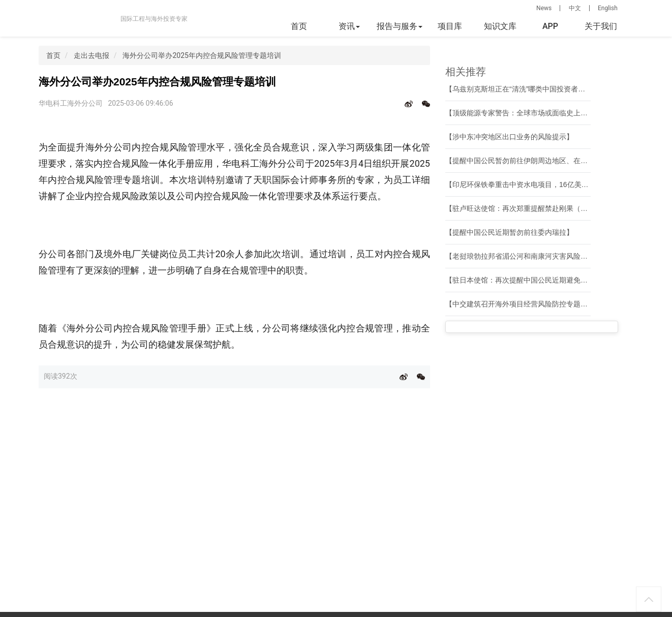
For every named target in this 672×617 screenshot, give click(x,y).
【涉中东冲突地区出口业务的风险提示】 (509, 137)
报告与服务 (400, 26)
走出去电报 (91, 55)
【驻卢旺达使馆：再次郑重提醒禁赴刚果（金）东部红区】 (538, 208)
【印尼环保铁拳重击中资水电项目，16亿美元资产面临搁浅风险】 (549, 184)
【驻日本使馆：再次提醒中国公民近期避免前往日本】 (531, 280)
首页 (299, 26)
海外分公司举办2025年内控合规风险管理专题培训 (202, 55)
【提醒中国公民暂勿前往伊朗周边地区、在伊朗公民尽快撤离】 (545, 161)
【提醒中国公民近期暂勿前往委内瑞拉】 (509, 232)
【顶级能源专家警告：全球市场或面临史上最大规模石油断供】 (545, 113)
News (544, 8)
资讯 (349, 26)
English (608, 8)
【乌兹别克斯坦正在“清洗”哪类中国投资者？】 (519, 89)
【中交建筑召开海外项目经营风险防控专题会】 (520, 304)
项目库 (450, 26)
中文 (575, 8)
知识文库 (500, 26)
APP (550, 26)
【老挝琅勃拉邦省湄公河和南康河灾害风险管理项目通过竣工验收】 (552, 256)
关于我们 (601, 26)
